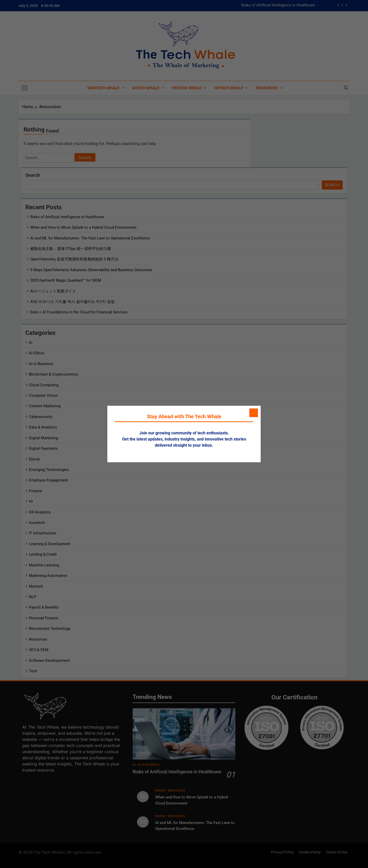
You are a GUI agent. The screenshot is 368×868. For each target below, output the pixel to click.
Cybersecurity (41, 417)
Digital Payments (43, 448)
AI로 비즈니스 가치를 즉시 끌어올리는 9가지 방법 (72, 302)
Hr (31, 501)
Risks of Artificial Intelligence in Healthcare (278, 5)
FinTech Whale (187, 88)
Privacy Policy (282, 852)
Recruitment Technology (50, 629)
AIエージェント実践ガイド (53, 291)
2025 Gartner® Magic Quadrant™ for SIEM (66, 280)
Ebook (34, 459)
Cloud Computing (44, 385)
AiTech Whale (146, 88)
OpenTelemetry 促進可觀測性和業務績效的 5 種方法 (74, 259)
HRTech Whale (229, 88)
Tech (33, 671)
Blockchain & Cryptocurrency (53, 374)
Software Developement (49, 661)
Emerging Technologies (49, 470)
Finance (36, 491)
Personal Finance (44, 618)
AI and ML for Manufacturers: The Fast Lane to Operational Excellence (90, 238)
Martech (36, 586)
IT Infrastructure (43, 533)
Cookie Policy (310, 852)
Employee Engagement (48, 480)
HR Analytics (40, 512)
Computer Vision (43, 395)
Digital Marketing (43, 438)
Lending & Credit (43, 554)
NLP (32, 597)
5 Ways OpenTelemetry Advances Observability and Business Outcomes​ (91, 270)
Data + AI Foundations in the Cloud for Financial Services (79, 312)
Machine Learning (44, 565)
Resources (267, 88)
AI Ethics (37, 353)
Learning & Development (50, 544)
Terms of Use (337, 852)
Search (33, 175)
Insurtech (37, 523)
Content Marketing (45, 406)
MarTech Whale (103, 88)
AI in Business (41, 364)
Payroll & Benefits (44, 607)
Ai (31, 343)
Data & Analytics (43, 427)
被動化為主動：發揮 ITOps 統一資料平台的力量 (71, 249)
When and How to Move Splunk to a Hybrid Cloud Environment (83, 227)
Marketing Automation (48, 576)
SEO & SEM (39, 650)
